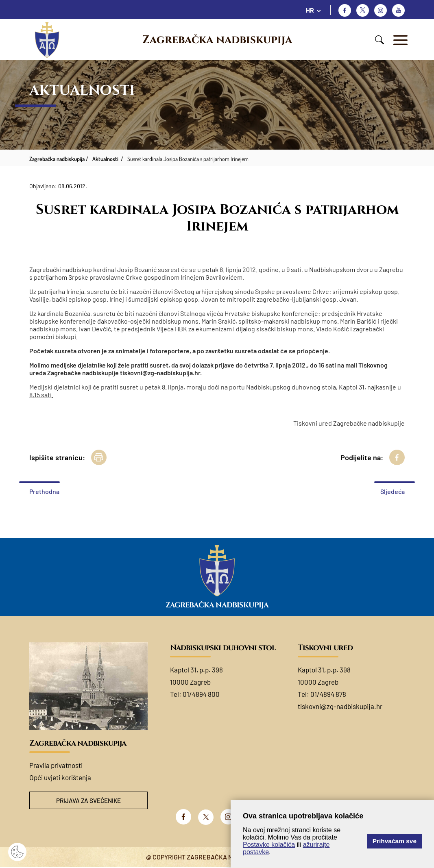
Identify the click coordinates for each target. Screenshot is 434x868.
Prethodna (44, 491)
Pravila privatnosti (56, 765)
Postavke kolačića (269, 845)
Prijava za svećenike (88, 801)
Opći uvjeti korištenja (60, 777)
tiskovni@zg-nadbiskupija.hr (340, 706)
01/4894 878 (328, 694)
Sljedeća (393, 491)
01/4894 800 (201, 694)
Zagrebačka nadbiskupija (217, 40)
